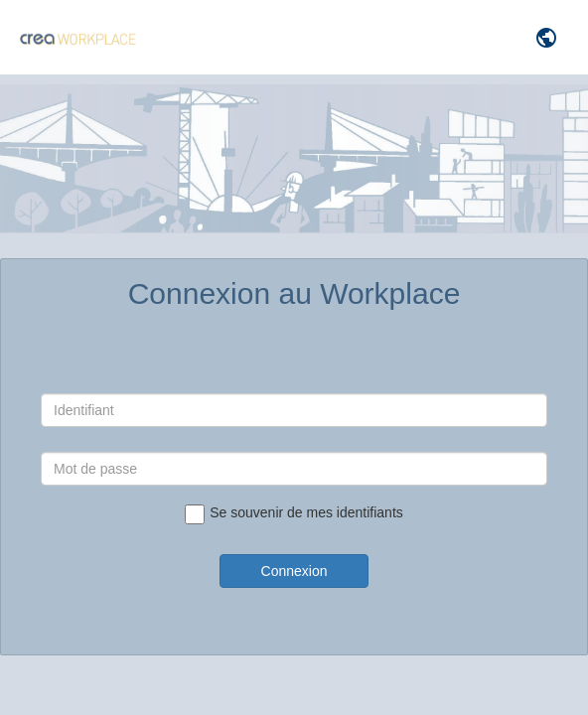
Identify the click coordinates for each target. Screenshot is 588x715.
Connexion (294, 571)
